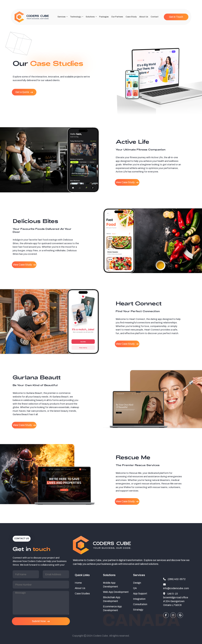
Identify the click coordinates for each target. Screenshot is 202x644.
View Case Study (127, 182)
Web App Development (116, 592)
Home (78, 583)
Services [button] (62, 17)
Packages (104, 17)
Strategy (138, 610)
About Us (144, 17)
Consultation (140, 604)
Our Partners (117, 17)
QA (135, 588)
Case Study (131, 17)
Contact (155, 17)
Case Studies (82, 594)
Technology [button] (76, 17)
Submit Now (41, 621)
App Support (140, 594)
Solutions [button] (90, 17)
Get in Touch (176, 17)
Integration (139, 599)
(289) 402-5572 (174, 579)
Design (137, 583)
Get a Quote (24, 92)
